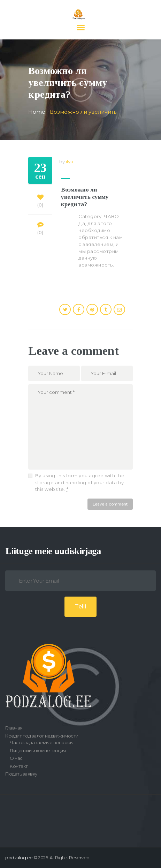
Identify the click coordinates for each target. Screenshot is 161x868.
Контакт (19, 766)
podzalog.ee (19, 858)
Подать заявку (21, 774)
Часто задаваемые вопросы (41, 742)
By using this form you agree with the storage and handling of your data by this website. (80, 482)
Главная (14, 728)
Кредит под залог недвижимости (42, 736)
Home (37, 112)
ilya (70, 162)
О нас (16, 758)
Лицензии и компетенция (38, 750)
